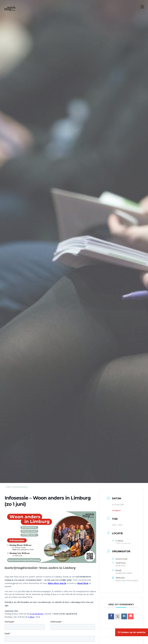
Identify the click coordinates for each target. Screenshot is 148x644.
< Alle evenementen (16, 487)
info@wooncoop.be (124, 573)
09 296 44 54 (120, 566)
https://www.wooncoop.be (127, 581)
